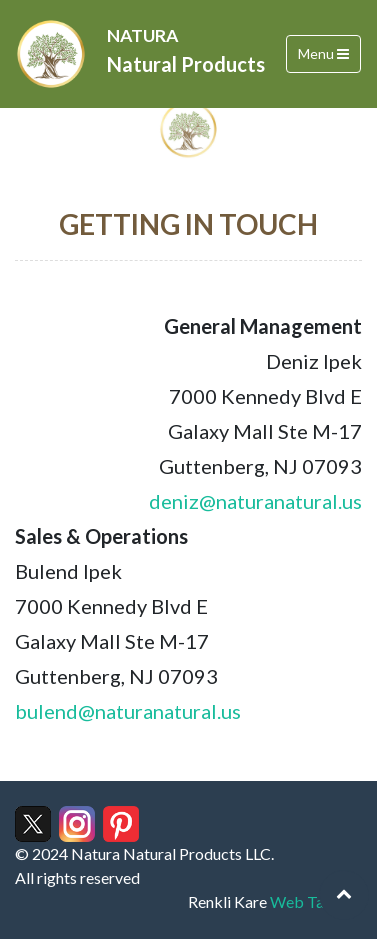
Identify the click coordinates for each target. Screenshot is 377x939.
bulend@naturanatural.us (128, 711)
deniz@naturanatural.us (255, 501)
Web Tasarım (316, 901)
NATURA (186, 52)
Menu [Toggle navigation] (323, 53)
